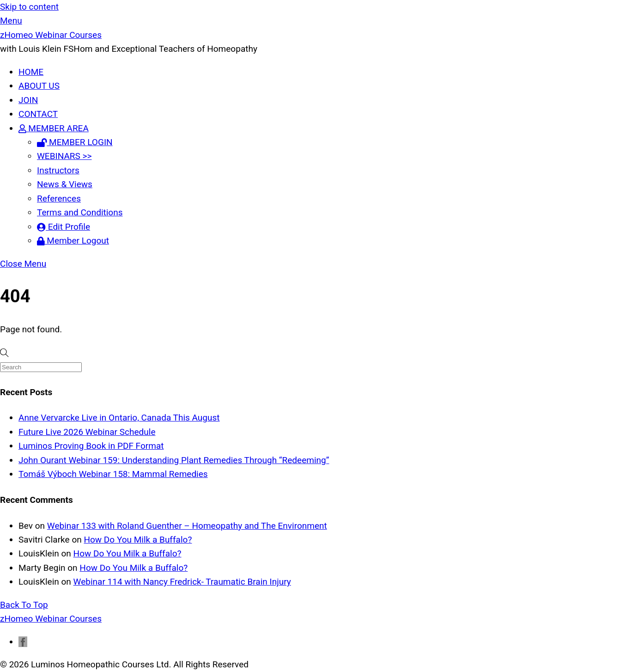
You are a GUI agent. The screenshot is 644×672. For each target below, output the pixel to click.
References (59, 199)
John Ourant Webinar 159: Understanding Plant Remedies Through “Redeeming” (174, 460)
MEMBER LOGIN (75, 142)
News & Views (65, 184)
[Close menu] (23, 264)
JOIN (28, 100)
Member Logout (73, 241)
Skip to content (29, 7)
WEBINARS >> (64, 156)
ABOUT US (39, 86)
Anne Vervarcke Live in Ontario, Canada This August (119, 418)
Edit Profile (64, 227)
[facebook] (23, 642)
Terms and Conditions (80, 212)
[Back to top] (24, 605)
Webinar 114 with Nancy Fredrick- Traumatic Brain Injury (182, 582)
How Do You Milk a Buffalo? (138, 540)
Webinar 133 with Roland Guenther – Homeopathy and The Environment (187, 526)
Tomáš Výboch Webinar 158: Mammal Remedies (113, 474)
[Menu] (11, 21)
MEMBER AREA (54, 128)
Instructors (58, 170)
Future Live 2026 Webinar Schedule (87, 432)
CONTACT (38, 114)
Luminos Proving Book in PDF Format (91, 446)
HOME (31, 72)
